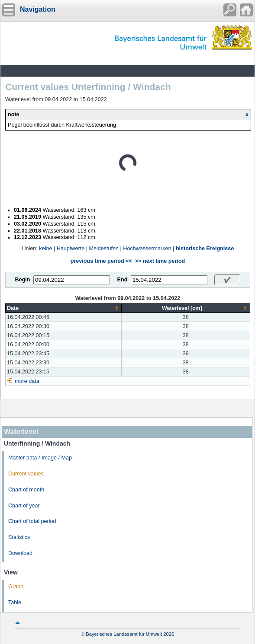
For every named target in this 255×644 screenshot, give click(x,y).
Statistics (19, 537)
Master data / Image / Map (40, 458)
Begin (23, 280)
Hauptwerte (71, 249)
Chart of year (24, 506)
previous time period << (101, 261)
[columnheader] (64, 308)
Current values (26, 474)
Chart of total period (32, 521)
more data (27, 381)
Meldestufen (104, 249)
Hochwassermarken (147, 249)
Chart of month (26, 490)
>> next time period (160, 261)
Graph (16, 587)
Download (20, 553)
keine (45, 249)
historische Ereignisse (205, 249)
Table (15, 603)
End (123, 280)
